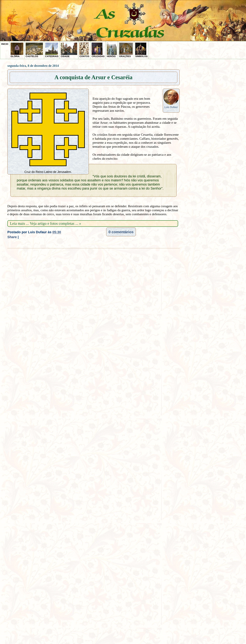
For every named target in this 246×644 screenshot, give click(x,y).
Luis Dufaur (171, 107)
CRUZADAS (98, 50)
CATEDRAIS (52, 50)
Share (12, 237)
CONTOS (84, 50)
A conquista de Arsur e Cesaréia (94, 77)
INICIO (5, 44)
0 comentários (121, 232)
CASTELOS (34, 50)
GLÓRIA (17, 50)
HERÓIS (112, 50)
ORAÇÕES (126, 50)
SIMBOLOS (141, 50)
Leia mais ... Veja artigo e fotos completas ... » (46, 223)
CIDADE (69, 50)
